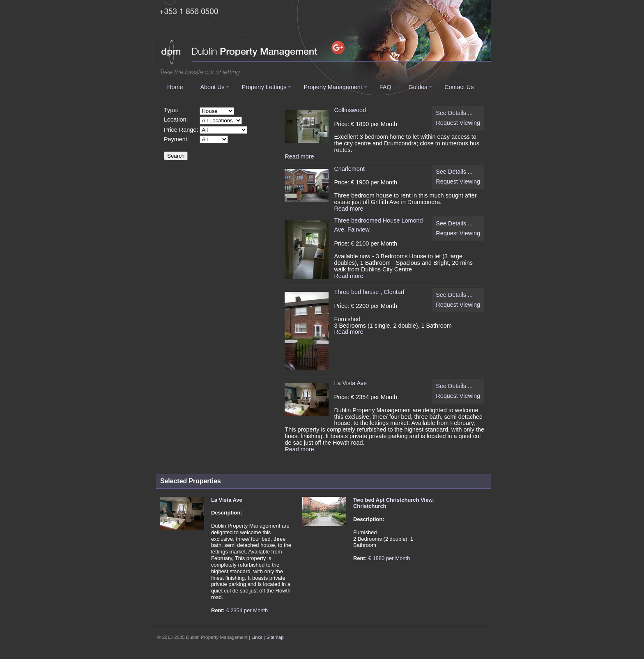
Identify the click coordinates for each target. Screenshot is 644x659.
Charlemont (349, 169)
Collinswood (350, 110)
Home (175, 87)
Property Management (333, 87)
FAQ (385, 87)
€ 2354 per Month (247, 610)
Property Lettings (264, 87)
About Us (212, 87)
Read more (299, 156)
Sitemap (275, 637)
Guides (418, 87)
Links (257, 637)
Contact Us (459, 87)
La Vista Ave (350, 383)
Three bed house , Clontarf (369, 292)
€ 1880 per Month (389, 558)
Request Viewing (458, 123)
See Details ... (454, 113)
